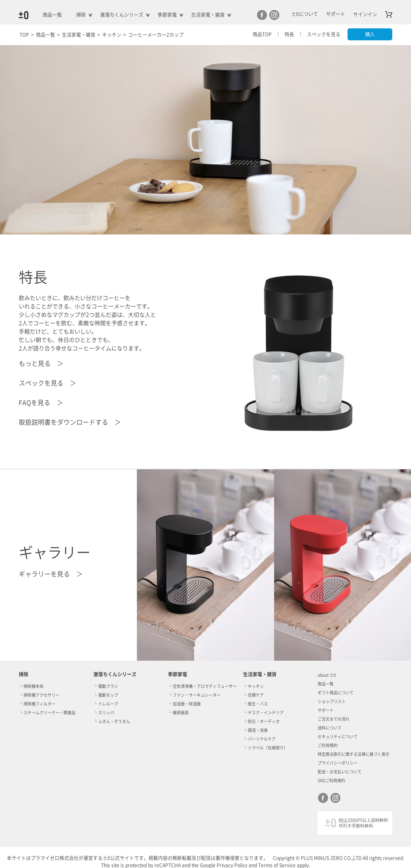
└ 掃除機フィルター (37, 704)
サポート (326, 710)
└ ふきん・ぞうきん (112, 721)
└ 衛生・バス (255, 704)
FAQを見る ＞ (41, 403)
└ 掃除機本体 (31, 686)
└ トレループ (106, 704)
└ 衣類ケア (253, 695)
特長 (288, 34)
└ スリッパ (104, 713)
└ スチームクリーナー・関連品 (47, 713)
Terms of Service (277, 865)
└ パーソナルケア (259, 739)
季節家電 (167, 15)
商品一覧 (52, 15)
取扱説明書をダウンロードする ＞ (70, 422)
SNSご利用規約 (331, 781)
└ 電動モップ (106, 695)
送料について (330, 728)
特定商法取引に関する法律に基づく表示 (354, 754)
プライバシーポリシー (338, 763)
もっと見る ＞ (41, 363)
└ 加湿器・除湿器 (184, 704)
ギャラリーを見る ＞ (51, 574)
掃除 (81, 15)
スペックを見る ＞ (47, 383)
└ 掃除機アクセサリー (39, 695)
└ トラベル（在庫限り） (265, 748)
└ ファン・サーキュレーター (194, 695)
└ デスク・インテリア (263, 713)
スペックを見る (322, 34)
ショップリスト (332, 701)
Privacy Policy (232, 865)
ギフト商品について (336, 693)
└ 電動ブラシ (106, 686)
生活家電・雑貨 (208, 15)
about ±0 (327, 675)
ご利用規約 (328, 745)
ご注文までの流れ (334, 719)
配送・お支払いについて (340, 772)
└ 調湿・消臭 (255, 730)
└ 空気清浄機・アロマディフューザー (202, 686)
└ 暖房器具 (178, 713)
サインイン (365, 14)
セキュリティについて (338, 737)
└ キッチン (253, 686)
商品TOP (261, 34)
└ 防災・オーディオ (261, 721)
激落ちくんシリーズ (122, 15)
